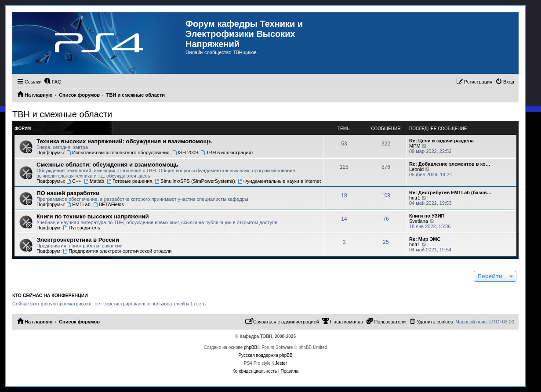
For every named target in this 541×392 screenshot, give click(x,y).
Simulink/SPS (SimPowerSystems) (195, 181)
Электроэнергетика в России (78, 240)
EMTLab (78, 204)
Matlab (94, 181)
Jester (281, 363)
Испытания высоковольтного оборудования (118, 152)
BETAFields (109, 204)
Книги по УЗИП (427, 216)
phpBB (251, 347)
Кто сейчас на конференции (50, 295)
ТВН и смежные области (62, 114)
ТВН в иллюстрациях (227, 152)
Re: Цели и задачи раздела (441, 141)
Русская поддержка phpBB (265, 355)
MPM (415, 146)
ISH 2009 (185, 152)
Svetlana (419, 221)
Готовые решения (129, 181)
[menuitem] (53, 82)
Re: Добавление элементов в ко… (450, 164)
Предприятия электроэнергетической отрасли (117, 251)
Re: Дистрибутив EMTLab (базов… (450, 192)
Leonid (416, 169)
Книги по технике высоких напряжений (93, 216)
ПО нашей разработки (68, 193)
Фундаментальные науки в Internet (279, 181)
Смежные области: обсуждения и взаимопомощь (107, 165)
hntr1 (415, 198)
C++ (74, 181)
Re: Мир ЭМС (425, 239)
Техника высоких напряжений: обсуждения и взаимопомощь (124, 141)
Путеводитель (81, 228)
